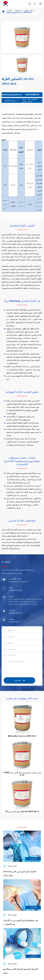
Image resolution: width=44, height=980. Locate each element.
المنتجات (17, 10)
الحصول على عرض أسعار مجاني (32, 100)
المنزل (9, 10)
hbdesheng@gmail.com (12, 95)
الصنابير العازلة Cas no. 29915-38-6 (19, 12)
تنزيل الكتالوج (12, 100)
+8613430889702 (32, 95)
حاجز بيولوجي (28, 10)
